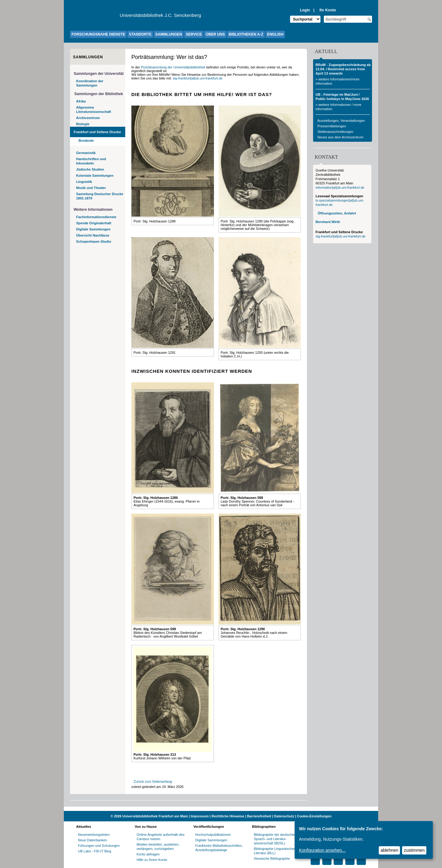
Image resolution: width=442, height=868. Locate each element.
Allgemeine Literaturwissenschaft (94, 110)
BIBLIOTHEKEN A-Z (246, 34)
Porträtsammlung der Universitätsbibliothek (173, 67)
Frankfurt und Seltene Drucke (97, 132)
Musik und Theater (91, 188)
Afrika (81, 101)
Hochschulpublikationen (213, 835)
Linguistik (84, 182)
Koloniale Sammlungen (95, 176)
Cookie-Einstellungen (314, 816)
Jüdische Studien (90, 169)
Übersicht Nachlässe (93, 235)
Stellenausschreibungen (335, 132)
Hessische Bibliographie (272, 858)
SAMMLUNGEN (169, 34)
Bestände (86, 141)
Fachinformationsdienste (96, 217)
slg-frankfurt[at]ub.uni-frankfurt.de (198, 78)
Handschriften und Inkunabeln (91, 161)
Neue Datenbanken (93, 840)
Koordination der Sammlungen (90, 83)
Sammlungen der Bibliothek (99, 94)
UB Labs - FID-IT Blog (95, 851)
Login (305, 10)
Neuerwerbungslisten (94, 835)
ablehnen (390, 850)
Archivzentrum (88, 118)
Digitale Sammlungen (93, 229)
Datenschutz (284, 816)
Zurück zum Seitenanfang (153, 781)
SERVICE (194, 34)
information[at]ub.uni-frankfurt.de (340, 187)
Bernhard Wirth (328, 222)
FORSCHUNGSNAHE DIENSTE (98, 34)
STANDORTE (140, 34)
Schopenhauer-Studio (94, 241)
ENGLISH (275, 34)
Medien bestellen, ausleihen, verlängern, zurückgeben (158, 847)
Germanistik (86, 153)
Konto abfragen (148, 854)
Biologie (83, 124)
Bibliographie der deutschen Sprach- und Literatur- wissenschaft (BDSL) (275, 839)
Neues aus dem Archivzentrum (340, 137)
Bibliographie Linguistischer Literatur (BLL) (274, 851)
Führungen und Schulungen (99, 846)
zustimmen (414, 850)
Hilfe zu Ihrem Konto (152, 860)
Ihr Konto (328, 10)
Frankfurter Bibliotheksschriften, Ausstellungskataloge (219, 848)
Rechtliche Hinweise (228, 816)
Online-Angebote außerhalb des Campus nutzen (161, 837)
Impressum (200, 816)
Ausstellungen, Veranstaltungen (341, 121)
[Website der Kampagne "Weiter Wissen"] (221, 809)
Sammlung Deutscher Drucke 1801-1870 (100, 196)
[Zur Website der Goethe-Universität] (95, 17)
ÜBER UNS (215, 34)
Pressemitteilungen (332, 126)
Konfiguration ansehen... (322, 850)
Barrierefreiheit (259, 816)
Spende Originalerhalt (94, 223)
